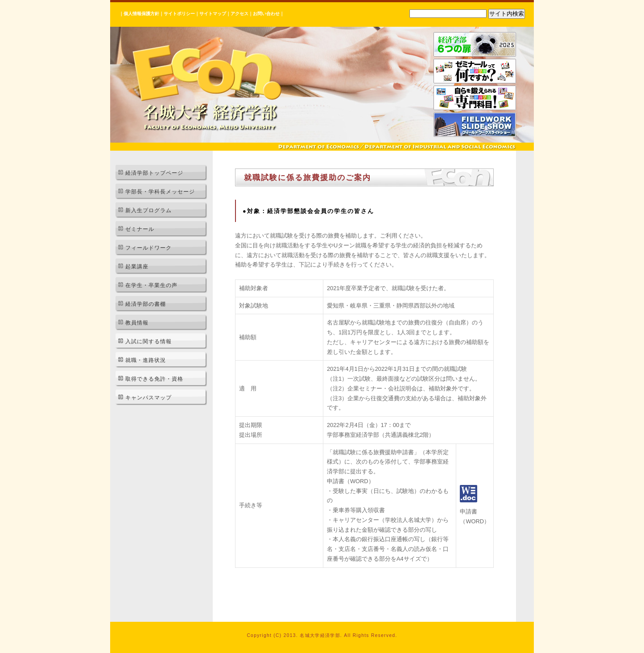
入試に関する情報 (149, 341)
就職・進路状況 (146, 360)
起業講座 (137, 267)
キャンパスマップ (149, 398)
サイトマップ (213, 14)
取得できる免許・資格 (154, 379)
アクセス (239, 14)
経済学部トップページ (154, 173)
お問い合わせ (266, 14)
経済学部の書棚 (146, 304)
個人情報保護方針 (141, 14)
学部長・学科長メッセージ (160, 192)
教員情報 (137, 323)
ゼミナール (140, 229)
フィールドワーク (149, 248)
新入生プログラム (149, 210)
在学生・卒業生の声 (151, 285)
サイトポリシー (179, 14)
